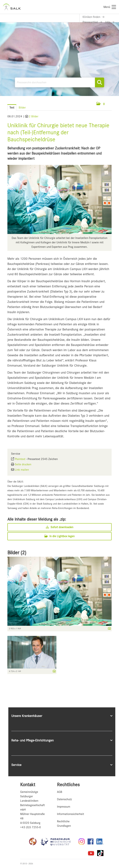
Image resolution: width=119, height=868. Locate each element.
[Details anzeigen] (108, 629)
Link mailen (22, 470)
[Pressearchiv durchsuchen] (59, 82)
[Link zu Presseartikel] (92, 22)
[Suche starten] (100, 82)
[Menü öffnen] (112, 104)
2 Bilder (34, 116)
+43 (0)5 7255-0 (31, 827)
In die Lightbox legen (59, 536)
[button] (101, 104)
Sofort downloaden (60, 527)
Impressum (64, 807)
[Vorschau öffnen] (59, 199)
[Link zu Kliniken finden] (93, 17)
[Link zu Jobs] (110, 22)
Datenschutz (64, 799)
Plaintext (20, 459)
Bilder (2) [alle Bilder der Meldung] (17, 553)
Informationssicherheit (71, 814)
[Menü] (110, 7)
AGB (60, 792)
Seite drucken (23, 464)
